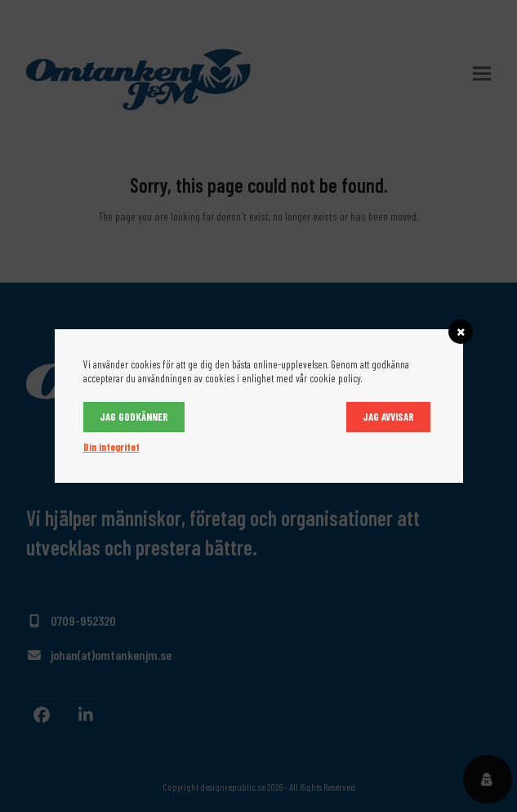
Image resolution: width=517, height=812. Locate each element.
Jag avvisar (388, 417)
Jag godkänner (134, 417)
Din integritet (111, 447)
